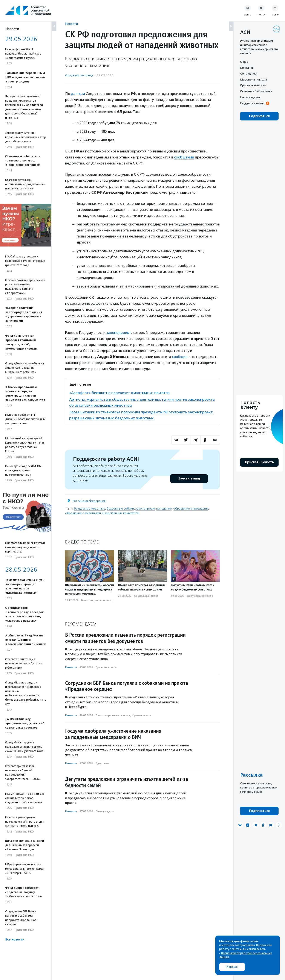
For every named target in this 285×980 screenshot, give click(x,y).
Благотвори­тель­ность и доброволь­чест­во (108, 600)
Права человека (106, 667)
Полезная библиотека (256, 91)
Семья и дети (105, 811)
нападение (164, 509)
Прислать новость (253, 85)
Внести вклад (189, 479)
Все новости (15, 940)
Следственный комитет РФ (121, 513)
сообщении (184, 157)
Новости (71, 24)
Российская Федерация (89, 501)
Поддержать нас (252, 103)
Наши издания (250, 97)
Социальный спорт (146, 596)
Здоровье (102, 763)
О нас (244, 62)
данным (78, 94)
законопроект (119, 333)
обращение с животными (83, 513)
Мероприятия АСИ (253, 79)
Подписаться (259, 116)
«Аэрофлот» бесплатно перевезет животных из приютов (119, 393)
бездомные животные (90, 509)
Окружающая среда (79, 75)
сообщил (180, 357)
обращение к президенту (191, 509)
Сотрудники (249, 73)
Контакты (247, 68)
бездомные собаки (120, 509)
